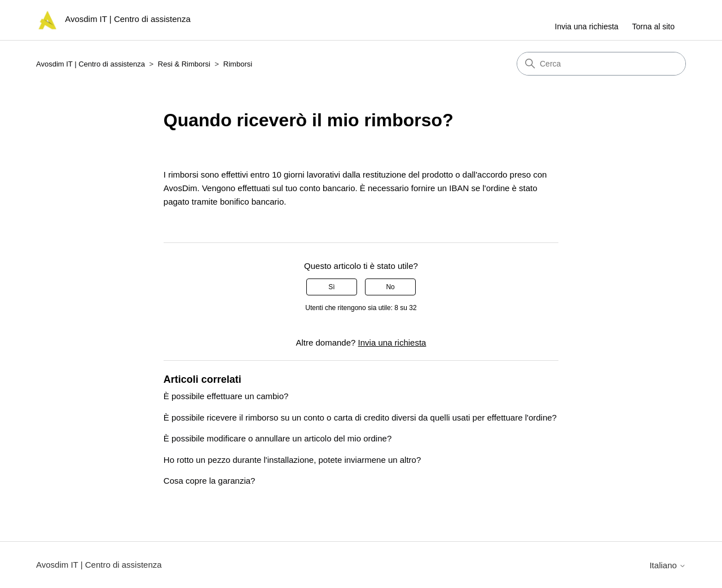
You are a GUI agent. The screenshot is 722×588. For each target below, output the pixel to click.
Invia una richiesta (587, 26)
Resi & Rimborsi (184, 64)
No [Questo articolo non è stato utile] (390, 287)
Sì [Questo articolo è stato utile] (331, 287)
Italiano (668, 565)
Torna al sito (653, 26)
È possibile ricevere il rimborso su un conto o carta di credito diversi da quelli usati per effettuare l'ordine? (360, 417)
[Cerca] (601, 64)
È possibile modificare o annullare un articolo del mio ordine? (278, 438)
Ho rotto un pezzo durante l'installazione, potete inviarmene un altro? (292, 460)
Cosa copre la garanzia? (210, 481)
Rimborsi (238, 64)
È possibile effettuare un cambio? (226, 396)
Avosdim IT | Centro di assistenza (91, 64)
